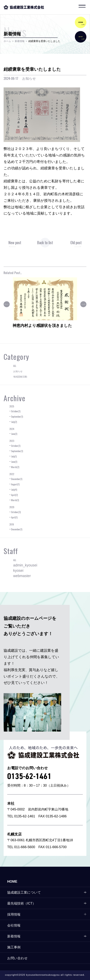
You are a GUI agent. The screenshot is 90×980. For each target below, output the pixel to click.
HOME (12, 881)
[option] (45, 305)
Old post (76, 242)
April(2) (14, 495)
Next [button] (83, 304)
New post (15, 242)
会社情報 (14, 925)
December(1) (17, 479)
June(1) (14, 434)
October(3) (16, 512)
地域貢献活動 (20, 376)
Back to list (45, 242)
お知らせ (18, 371)
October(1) (16, 411)
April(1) (14, 517)
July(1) (14, 456)
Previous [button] (7, 304)
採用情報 (14, 914)
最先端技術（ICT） (22, 903)
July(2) (14, 422)
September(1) (17, 417)
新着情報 (20, 41)
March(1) (15, 500)
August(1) (15, 484)
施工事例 (14, 947)
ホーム (7, 41)
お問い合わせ (17, 958)
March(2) (15, 467)
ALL (15, 366)
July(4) (14, 490)
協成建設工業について (24, 892)
